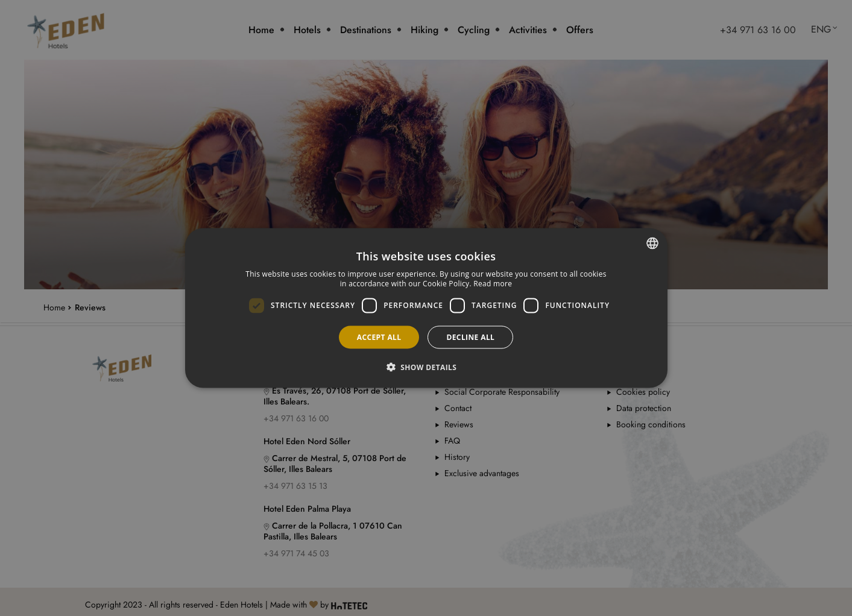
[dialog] (426, 308)
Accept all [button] (379, 337)
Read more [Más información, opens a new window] (493, 284)
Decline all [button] (470, 337)
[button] (426, 366)
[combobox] (652, 244)
